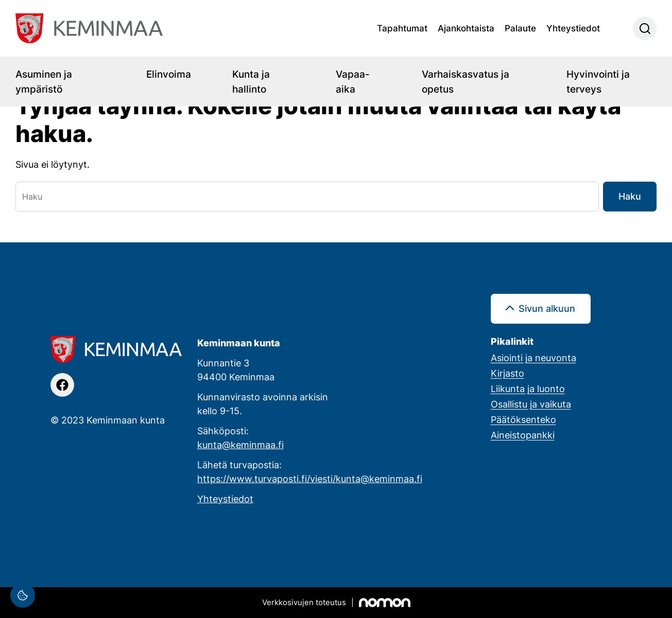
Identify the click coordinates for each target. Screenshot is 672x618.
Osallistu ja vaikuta (531, 404)
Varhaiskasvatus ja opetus (466, 81)
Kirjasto (507, 373)
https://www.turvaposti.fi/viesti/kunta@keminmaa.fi (310, 479)
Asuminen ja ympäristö (44, 81)
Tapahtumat (402, 28)
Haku (630, 196)
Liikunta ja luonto (528, 389)
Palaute (520, 28)
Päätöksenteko (523, 419)
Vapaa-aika (353, 81)
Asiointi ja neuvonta (533, 358)
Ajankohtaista (466, 28)
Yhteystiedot (573, 28)
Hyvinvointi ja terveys (598, 81)
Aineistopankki (523, 435)
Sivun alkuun (547, 308)
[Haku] (307, 197)
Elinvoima (169, 74)
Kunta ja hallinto (251, 81)
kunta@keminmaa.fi (240, 445)
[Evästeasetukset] (23, 595)
